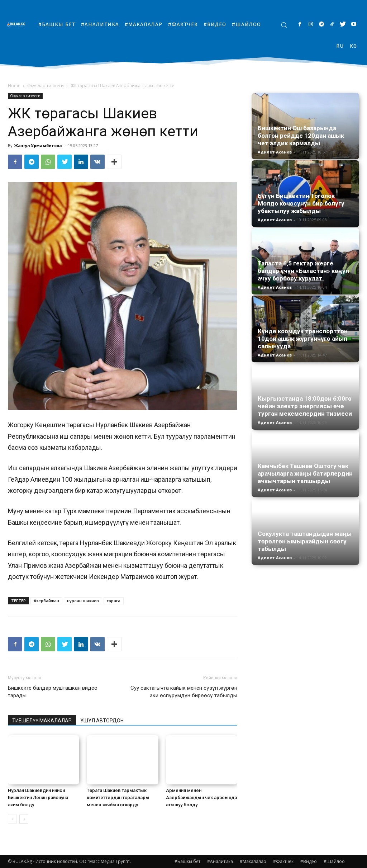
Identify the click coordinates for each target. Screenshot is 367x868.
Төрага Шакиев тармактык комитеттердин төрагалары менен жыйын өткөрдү (118, 798)
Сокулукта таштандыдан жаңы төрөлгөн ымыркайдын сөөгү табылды (305, 541)
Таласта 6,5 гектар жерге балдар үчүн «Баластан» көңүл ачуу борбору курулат (303, 271)
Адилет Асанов (275, 152)
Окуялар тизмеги (46, 86)
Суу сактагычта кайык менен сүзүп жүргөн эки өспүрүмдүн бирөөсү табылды (184, 692)
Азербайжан (46, 601)
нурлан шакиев (83, 601)
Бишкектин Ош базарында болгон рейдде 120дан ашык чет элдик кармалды (301, 136)
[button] (284, 25)
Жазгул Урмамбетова (38, 145)
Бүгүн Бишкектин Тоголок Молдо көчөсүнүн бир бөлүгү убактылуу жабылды (301, 203)
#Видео (309, 861)
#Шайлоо (334, 861)
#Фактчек (283, 861)
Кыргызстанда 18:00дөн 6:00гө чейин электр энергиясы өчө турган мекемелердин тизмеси (305, 406)
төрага (114, 601)
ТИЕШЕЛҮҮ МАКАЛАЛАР (42, 721)
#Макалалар (253, 861)
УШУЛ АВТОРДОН (102, 721)
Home (14, 86)
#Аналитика (220, 861)
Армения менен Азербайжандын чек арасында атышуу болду (201, 798)
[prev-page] (12, 819)
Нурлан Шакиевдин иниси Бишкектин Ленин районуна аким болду (38, 798)
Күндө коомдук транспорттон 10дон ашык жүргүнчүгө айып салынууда (303, 339)
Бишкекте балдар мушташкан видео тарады (53, 692)
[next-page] (24, 819)
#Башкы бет (187, 861)
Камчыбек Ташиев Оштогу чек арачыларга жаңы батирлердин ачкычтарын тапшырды (305, 473)
